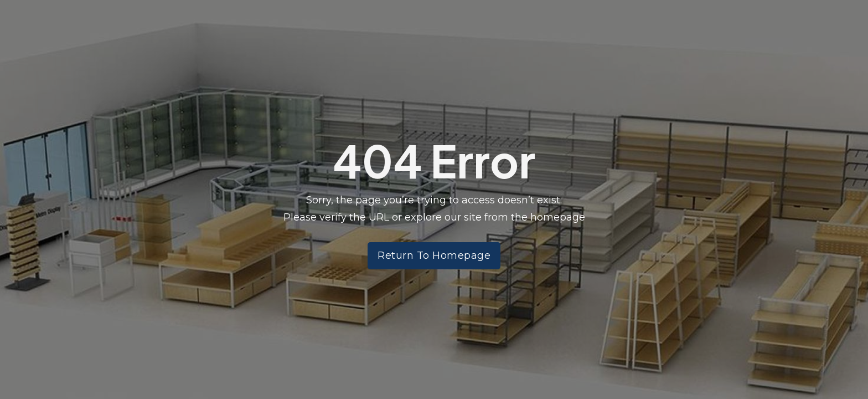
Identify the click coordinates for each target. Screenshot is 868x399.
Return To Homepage (434, 255)
